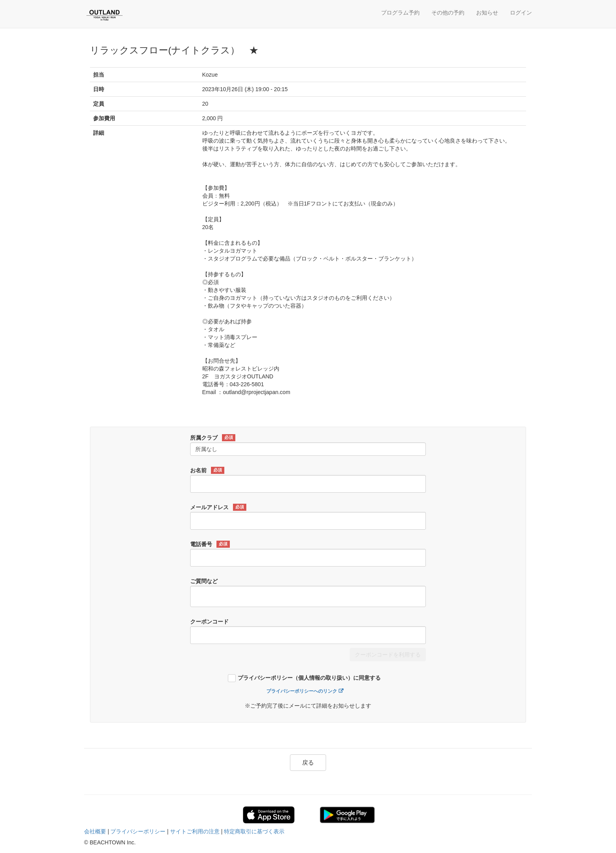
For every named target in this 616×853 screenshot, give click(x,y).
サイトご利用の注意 (195, 831)
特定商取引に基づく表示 (254, 831)
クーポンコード (209, 622)
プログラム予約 (400, 13)
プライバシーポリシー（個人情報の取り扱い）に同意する (309, 678)
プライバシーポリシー (138, 831)
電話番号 (210, 544)
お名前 (207, 470)
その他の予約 (448, 13)
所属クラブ (213, 438)
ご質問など (204, 581)
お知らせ (487, 13)
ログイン (521, 13)
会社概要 (95, 831)
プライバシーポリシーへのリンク (302, 691)
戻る (308, 762)
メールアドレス (218, 507)
